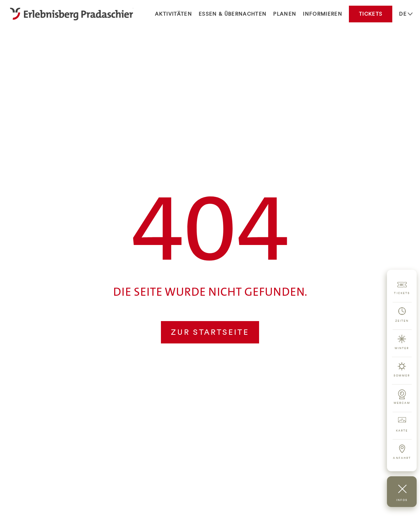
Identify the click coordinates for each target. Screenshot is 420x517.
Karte (402, 431)
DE (403, 14)
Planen (285, 14)
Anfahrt (402, 458)
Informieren (323, 14)
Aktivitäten (173, 14)
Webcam (402, 403)
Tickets (371, 14)
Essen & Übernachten (233, 14)
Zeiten (402, 321)
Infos (402, 500)
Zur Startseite (210, 332)
